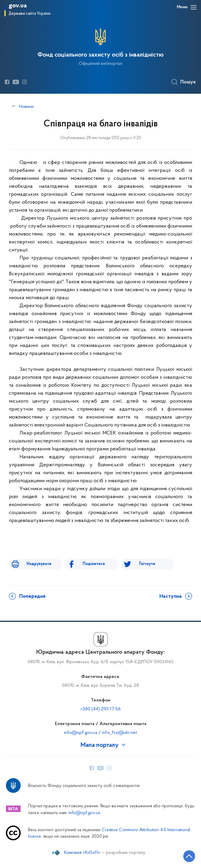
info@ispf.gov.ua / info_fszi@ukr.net (100, 733)
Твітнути (147, 564)
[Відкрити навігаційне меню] (194, 7)
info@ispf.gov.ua (84, 813)
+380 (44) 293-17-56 (100, 709)
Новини (26, 107)
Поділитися (94, 564)
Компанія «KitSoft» (82, 853)
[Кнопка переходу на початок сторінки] (189, 856)
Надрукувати (39, 564)
